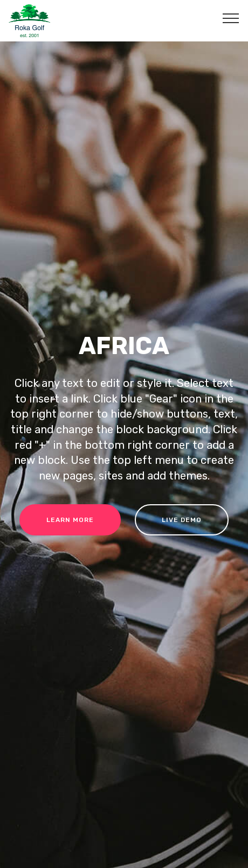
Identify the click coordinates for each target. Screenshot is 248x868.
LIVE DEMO (182, 520)
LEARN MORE (70, 520)
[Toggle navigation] (231, 18)
